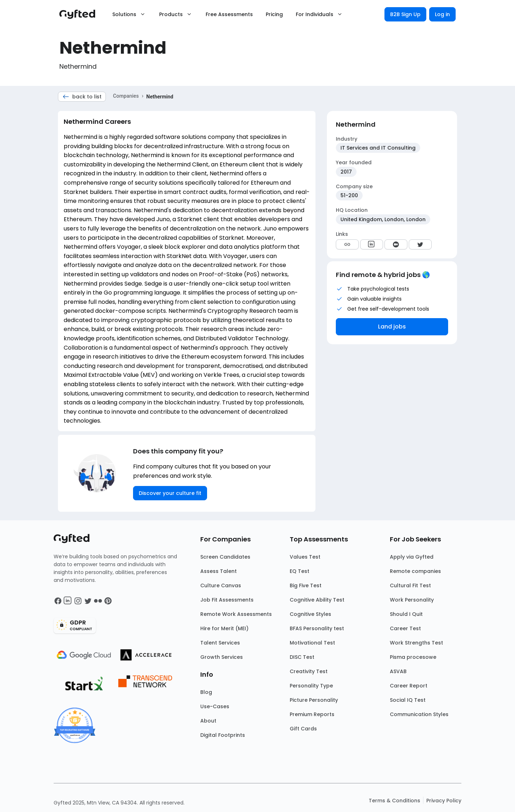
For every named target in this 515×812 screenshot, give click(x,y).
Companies (126, 96)
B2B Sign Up (405, 14)
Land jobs (392, 327)
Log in (442, 14)
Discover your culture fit (170, 493)
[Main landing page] (81, 14)
